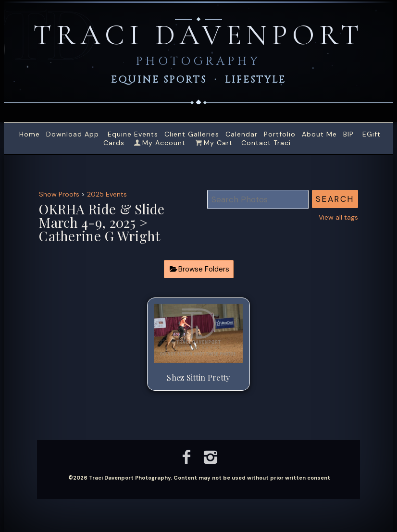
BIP (348, 134)
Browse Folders (204, 269)
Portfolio (280, 134)
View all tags (338, 217)
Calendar (242, 134)
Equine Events (133, 134)
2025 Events (107, 194)
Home (30, 134)
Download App (73, 134)
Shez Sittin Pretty (198, 377)
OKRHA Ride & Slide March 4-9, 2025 (102, 216)
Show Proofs (59, 194)
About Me (319, 134)
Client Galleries (192, 134)
